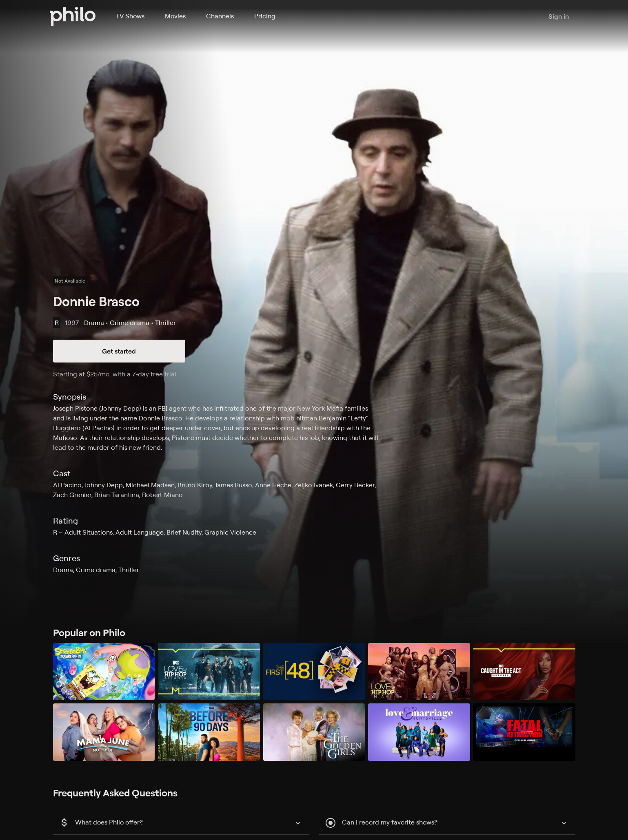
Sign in (559, 16)
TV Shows (130, 16)
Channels (220, 16)
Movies (175, 16)
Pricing (265, 16)
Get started (119, 351)
